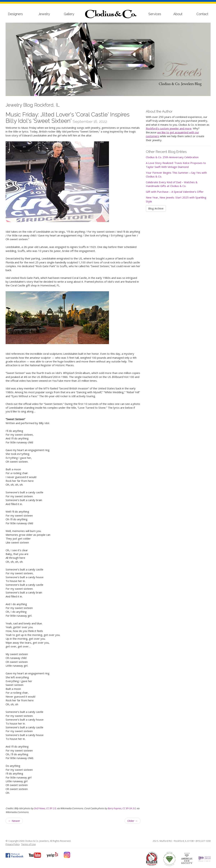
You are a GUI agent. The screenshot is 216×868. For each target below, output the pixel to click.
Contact (202, 14)
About (178, 14)
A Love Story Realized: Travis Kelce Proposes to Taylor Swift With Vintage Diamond (176, 165)
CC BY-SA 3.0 (129, 808)
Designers (15, 14)
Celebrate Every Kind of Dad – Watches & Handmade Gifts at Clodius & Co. (172, 184)
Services (155, 14)
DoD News (39, 808)
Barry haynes (114, 808)
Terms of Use (29, 844)
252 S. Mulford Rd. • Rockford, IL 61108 (173, 841)
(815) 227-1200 (203, 841)
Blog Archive (156, 208)
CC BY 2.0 (51, 808)
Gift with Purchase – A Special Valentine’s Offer (175, 192)
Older (133, 821)
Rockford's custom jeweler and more (169, 128)
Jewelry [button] (44, 14)
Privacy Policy (13, 844)
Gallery (69, 14)
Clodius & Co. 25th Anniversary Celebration (172, 157)
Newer (14, 821)
